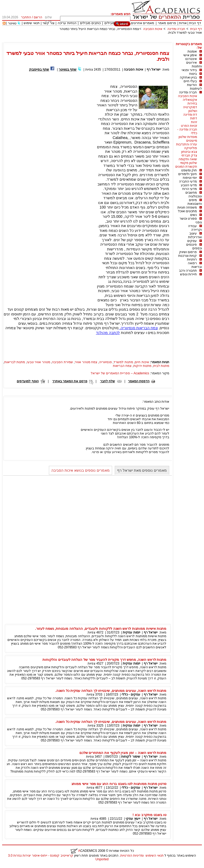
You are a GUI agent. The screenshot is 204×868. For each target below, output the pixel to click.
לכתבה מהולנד (108, 333)
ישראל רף (153, 70)
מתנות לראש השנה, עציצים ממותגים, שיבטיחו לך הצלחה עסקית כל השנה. (111, 691)
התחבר (26, 17)
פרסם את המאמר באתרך (70, 381)
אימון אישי (190, 55)
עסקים (192, 241)
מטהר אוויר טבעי (39, 362)
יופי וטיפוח (190, 178)
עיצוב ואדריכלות (195, 235)
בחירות (192, 103)
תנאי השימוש (154, 856)
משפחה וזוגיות (187, 207)
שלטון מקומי (189, 163)
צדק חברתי (189, 155)
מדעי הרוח (190, 189)
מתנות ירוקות (142, 366)
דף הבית (195, 23)
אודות (183, 23)
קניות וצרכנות (188, 256)
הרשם (38, 17)
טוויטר (12, 23)
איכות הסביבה (152, 29)
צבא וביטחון (189, 152)
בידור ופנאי (189, 70)
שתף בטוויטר (68, 70)
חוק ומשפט (189, 170)
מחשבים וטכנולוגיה (194, 194)
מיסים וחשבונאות (195, 202)
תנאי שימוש (31, 23)
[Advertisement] (105, 40)
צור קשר (48, 23)
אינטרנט (191, 59)
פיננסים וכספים (194, 246)
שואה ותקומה (188, 159)
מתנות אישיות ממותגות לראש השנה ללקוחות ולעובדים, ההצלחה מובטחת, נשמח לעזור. (101, 629)
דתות (194, 118)
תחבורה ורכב (188, 271)
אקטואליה (190, 100)
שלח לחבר (108, 381)
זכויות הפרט (189, 126)
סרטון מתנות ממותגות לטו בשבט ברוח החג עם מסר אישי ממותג (119, 784)
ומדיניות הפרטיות (132, 856)
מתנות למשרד (123, 362)
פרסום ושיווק (188, 252)
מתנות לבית (161, 366)
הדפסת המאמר (139, 381)
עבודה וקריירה (195, 228)
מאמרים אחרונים (143, 23)
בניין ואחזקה (188, 77)
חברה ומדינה (176, 29)
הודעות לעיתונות (194, 87)
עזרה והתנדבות (187, 144)
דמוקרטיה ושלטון (190, 109)
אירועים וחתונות (194, 64)
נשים (194, 215)
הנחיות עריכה (67, 23)
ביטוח (193, 74)
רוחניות (192, 259)
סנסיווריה (105, 362)
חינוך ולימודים (188, 174)
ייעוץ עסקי (133, 819)
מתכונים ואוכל (187, 211)
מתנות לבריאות (15, 362)
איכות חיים (142, 362)
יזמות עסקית (131, 632)
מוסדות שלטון (188, 137)
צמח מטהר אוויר (86, 362)
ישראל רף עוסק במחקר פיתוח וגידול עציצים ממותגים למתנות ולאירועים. (119, 409)
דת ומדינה (190, 115)
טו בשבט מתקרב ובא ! (149, 815)
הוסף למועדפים (28, 381)
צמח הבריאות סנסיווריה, (138, 328)
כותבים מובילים (90, 23)
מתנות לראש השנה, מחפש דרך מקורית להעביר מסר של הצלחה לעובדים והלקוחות (104, 660)
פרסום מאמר (167, 23)
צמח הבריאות (122, 366)
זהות (194, 122)
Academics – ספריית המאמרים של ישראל (120, 373)
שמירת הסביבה (62, 362)
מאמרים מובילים (116, 23)
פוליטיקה (191, 148)
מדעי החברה (188, 181)
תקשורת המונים (186, 167)
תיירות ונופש (188, 274)
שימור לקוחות (131, 757)
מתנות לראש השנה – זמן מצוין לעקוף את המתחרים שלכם (123, 753)
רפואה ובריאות (195, 265)
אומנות (192, 51)
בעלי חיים (190, 81)
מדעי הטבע (189, 185)
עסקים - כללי (131, 695)
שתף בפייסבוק (39, 70)
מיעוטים (192, 141)
